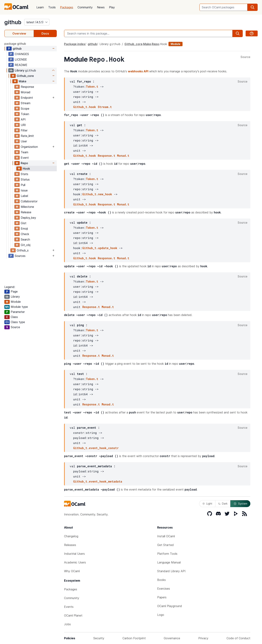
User (24, 141)
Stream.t (105, 107)
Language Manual (169, 562)
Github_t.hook (85, 107)
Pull (23, 185)
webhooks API (138, 71)
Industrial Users (74, 554)
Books (161, 580)
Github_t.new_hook (97, 194)
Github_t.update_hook (100, 248)
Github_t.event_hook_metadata (98, 481)
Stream (26, 103)
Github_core (25, 76)
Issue (24, 190)
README (21, 65)
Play (112, 7)
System (240, 504)
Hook (26, 169)
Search (25, 239)
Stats (24, 174)
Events (69, 607)
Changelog (71, 536)
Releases (70, 545)
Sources (20, 256)
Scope (25, 109)
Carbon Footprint (134, 638)
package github (15, 44)
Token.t (92, 86)
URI (23, 125)
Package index (75, 44)
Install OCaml (166, 536)
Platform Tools (167, 554)
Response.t (106, 156)
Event (25, 158)
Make (23, 81)
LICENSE (21, 59)
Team (24, 152)
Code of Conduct (238, 638)
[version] (37, 22)
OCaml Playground (170, 606)
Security (99, 638)
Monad (26, 92)
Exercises (164, 589)
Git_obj (26, 245)
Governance (172, 638)
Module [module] (175, 44)
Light (207, 504)
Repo (24, 163)
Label (24, 196)
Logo (161, 615)
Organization (29, 147)
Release (26, 212)
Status (25, 179)
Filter (24, 130)
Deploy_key (28, 218)
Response (27, 87)
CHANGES (22, 54)
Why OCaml (72, 571)
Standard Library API (171, 571)
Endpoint (27, 98)
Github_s (23, 250)
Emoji (24, 229)
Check (25, 234)
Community (85, 7)
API (23, 119)
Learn (40, 7)
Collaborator (29, 201)
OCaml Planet (73, 615)
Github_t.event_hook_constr (96, 448)
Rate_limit (27, 136)
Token (25, 114)
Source (245, 57)
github (13, 22)
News (101, 7)
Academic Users (75, 562)
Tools (52, 7)
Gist (24, 223)
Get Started (165, 545)
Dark (223, 504)
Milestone (27, 207)
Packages (67, 7)
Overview (19, 33)
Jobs (67, 624)
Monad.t (123, 156)
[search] (253, 7)
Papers (162, 597)
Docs (45, 33)
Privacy (203, 638)
